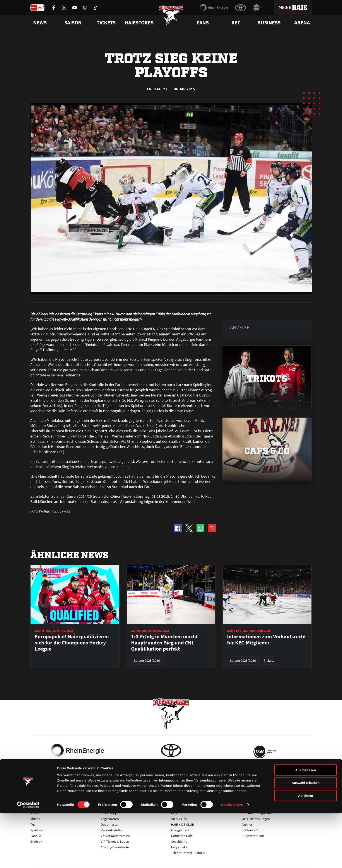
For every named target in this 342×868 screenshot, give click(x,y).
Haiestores (139, 23)
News (34, 813)
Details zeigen (232, 859)
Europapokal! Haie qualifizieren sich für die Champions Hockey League (72, 643)
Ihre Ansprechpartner (257, 813)
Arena (302, 23)
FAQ (174, 813)
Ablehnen (306, 850)
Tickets (106, 23)
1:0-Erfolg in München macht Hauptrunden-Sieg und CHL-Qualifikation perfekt (164, 643)
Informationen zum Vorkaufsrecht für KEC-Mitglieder (267, 640)
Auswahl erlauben (306, 837)
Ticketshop (109, 813)
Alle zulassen (305, 824)
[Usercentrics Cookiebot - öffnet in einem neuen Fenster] (28, 859)
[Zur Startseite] (171, 18)
